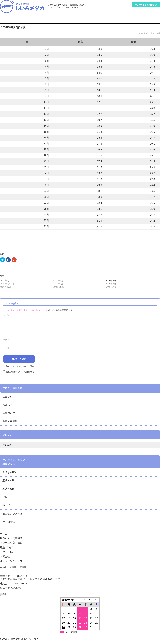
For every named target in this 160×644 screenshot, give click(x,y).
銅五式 (6, 509)
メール (7, 352)
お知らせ (7, 409)
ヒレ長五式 (9, 501)
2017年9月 (58, 281)
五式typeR (8, 484)
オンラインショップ (11, 565)
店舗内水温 (155, 33)
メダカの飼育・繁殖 (55, 20)
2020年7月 (5, 281)
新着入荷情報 (10, 425)
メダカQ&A (113, 20)
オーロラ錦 (9, 526)
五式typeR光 (10, 476)
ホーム (6, 19)
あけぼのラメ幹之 (12, 517)
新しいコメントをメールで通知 (20, 370)
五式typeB (8, 493)
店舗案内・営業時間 (26, 20)
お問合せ (142, 20)
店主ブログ (84, 20)
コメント (7, 315)
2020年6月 (111, 281)
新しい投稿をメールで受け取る (20, 376)
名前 (6, 343)
